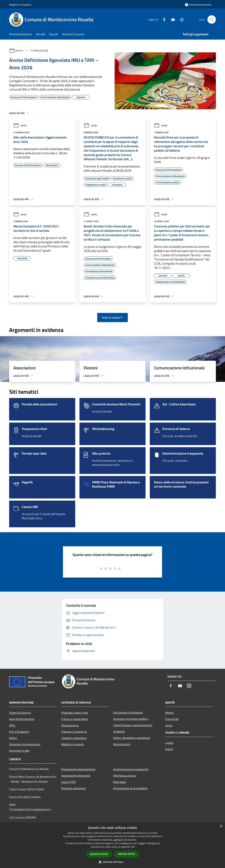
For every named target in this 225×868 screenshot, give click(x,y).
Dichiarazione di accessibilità (130, 788)
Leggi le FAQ (69, 782)
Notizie (169, 713)
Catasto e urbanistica (74, 738)
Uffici (12, 725)
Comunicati (172, 719)
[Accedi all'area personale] (198, 5)
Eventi (169, 749)
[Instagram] (180, 19)
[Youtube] (172, 19)
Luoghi (169, 743)
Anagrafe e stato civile (75, 713)
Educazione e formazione (128, 712)
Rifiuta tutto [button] (127, 854)
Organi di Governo (20, 713)
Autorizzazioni (122, 744)
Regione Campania (20, 5)
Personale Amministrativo (25, 744)
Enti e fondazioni (19, 732)
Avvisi (19, 51)
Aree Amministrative (22, 719)
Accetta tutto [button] (99, 854)
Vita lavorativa (70, 725)
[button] (112, 862)
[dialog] (112, 845)
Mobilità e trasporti (73, 744)
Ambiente (119, 731)
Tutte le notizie (112, 318)
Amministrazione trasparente (131, 769)
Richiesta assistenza (73, 788)
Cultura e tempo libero (75, 719)
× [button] (221, 826)
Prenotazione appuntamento (78, 769)
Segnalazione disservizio (76, 776)
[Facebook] (163, 19)
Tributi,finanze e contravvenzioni (133, 725)
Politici (13, 738)
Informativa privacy (125, 776)
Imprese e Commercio (74, 732)
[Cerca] (212, 20)
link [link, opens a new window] (133, 847)
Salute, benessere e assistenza (131, 738)
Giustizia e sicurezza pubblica (131, 719)
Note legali (120, 782)
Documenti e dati (19, 751)
